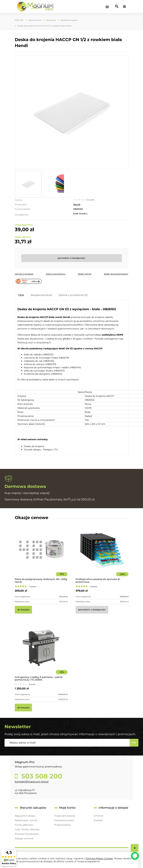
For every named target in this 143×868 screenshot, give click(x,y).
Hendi (77, 204)
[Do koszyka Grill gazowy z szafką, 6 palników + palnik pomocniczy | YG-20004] (23, 707)
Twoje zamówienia (65, 816)
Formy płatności (24, 825)
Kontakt (98, 820)
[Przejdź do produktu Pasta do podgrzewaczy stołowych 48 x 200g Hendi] (41, 554)
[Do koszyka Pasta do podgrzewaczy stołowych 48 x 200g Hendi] (23, 610)
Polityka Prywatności (27, 834)
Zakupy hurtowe (24, 838)
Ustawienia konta (64, 820)
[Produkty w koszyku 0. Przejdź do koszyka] (107, 7)
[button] (24, 274)
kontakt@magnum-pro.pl (32, 782)
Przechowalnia (62, 825)
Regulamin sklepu (25, 816)
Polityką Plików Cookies (99, 858)
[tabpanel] (72, 378)
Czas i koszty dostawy (27, 829)
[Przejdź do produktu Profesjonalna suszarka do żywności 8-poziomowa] (102, 554)
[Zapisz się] (134, 743)
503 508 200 (41, 776)
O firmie (98, 816)
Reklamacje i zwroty (26, 820)
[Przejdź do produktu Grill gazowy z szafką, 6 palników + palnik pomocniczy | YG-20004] (41, 652)
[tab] (21, 295)
